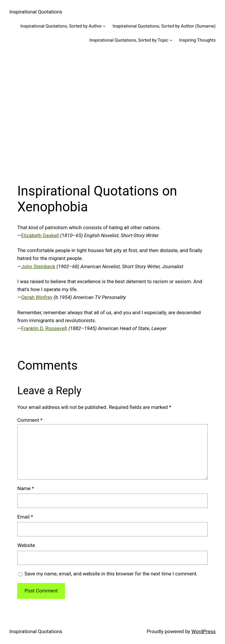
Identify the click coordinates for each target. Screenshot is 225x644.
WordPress (203, 631)
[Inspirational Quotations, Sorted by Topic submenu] (171, 40)
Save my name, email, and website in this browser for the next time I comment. (111, 574)
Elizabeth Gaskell (40, 235)
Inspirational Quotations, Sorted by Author (61, 26)
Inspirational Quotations (36, 12)
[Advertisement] (112, 113)
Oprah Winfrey (37, 297)
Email (25, 517)
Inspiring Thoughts (197, 40)
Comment (30, 420)
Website (26, 545)
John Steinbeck (38, 266)
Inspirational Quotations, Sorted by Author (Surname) (164, 26)
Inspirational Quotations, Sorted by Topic (129, 40)
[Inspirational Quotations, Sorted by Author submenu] (104, 26)
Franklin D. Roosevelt (44, 328)
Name (26, 488)
